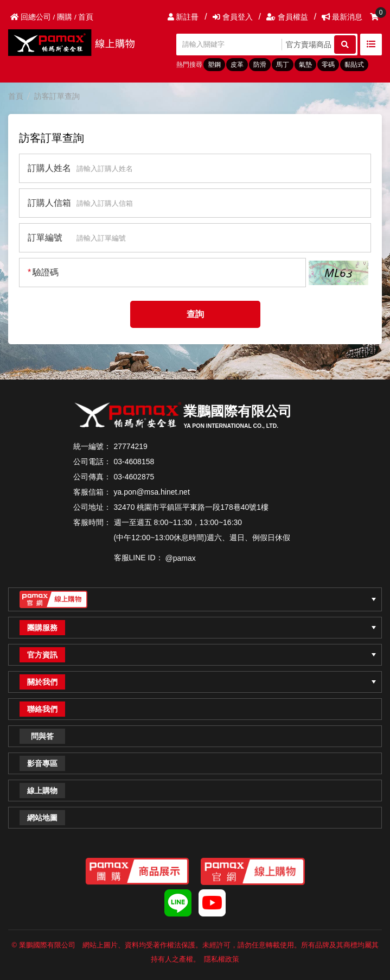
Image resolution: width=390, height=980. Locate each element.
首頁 (16, 96)
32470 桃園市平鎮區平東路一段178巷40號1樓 (191, 507)
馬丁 (283, 65)
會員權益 (287, 17)
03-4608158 (134, 461)
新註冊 (183, 17)
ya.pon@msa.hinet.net (152, 492)
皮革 (237, 65)
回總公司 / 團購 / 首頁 (52, 17)
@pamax (181, 558)
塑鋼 (214, 65)
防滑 (260, 65)
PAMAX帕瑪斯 (76, 43)
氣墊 (305, 65)
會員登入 (233, 17)
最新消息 (342, 17)
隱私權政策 (222, 959)
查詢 (195, 314)
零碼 (328, 65)
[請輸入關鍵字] (230, 45)
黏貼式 (354, 65)
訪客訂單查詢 (57, 96)
